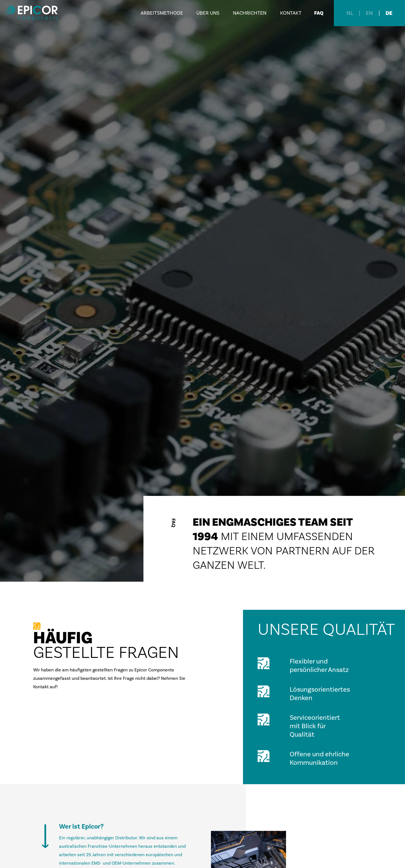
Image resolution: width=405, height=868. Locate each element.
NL (350, 13)
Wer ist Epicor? (81, 827)
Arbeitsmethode (162, 13)
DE (389, 13)
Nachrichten (250, 13)
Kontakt (291, 13)
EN (369, 13)
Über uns (208, 13)
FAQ (319, 13)
